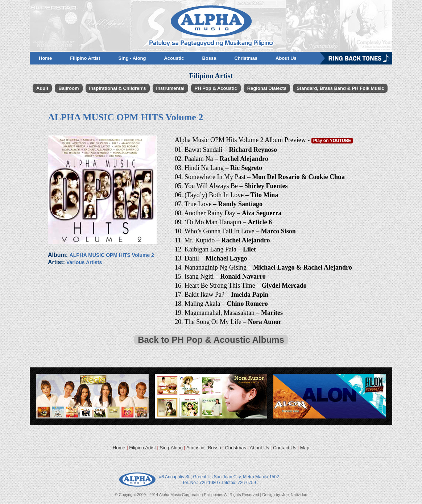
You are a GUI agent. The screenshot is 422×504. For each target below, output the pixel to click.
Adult (42, 88)
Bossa (215, 448)
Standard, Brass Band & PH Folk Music (340, 88)
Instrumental (170, 88)
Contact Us (285, 448)
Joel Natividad (295, 495)
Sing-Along (171, 448)
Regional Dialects (267, 88)
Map (305, 448)
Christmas (235, 448)
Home (119, 448)
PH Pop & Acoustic (216, 88)
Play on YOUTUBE (332, 141)
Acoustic (195, 448)
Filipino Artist (142, 448)
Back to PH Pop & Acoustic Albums (211, 340)
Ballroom (69, 88)
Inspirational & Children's (118, 88)
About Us (259, 448)
